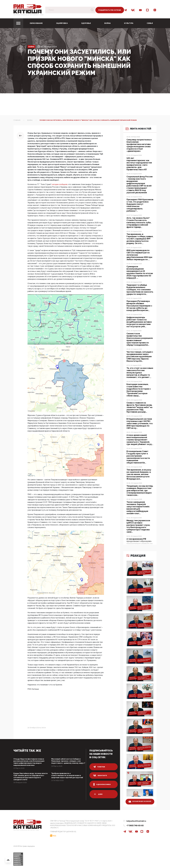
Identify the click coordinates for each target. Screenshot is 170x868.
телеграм (99, 767)
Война (108, 23)
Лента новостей (135, 133)
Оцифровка (62, 23)
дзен (98, 794)
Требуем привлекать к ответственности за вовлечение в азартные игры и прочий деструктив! (68, 778)
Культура (129, 23)
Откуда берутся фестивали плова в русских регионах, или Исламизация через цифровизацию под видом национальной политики (31, 763)
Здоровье (86, 23)
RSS (54, 835)
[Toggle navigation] (18, 23)
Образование (36, 23)
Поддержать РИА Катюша (110, 10)
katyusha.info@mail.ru (136, 821)
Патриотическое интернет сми (29, 15)
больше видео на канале (138, 799)
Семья (150, 23)
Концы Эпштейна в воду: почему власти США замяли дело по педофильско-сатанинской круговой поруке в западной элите (30, 778)
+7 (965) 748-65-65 (135, 825)
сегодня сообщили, (60, 184)
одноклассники (102, 784)
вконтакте (100, 775)
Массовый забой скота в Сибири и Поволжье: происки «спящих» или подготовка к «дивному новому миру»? (68, 763)
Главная (17, 120)
